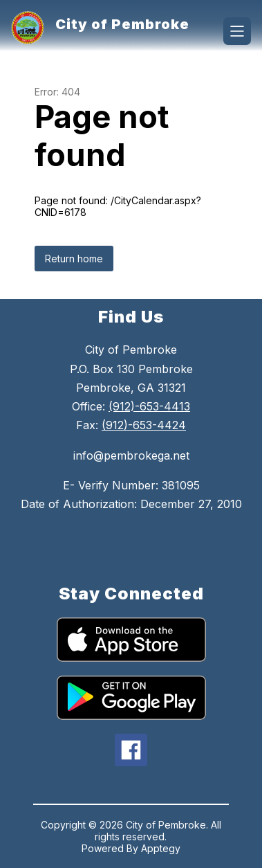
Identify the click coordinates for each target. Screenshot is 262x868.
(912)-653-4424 (144, 425)
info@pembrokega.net (131, 455)
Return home (74, 259)
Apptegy (161, 848)
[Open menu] (237, 31)
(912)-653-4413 (149, 406)
